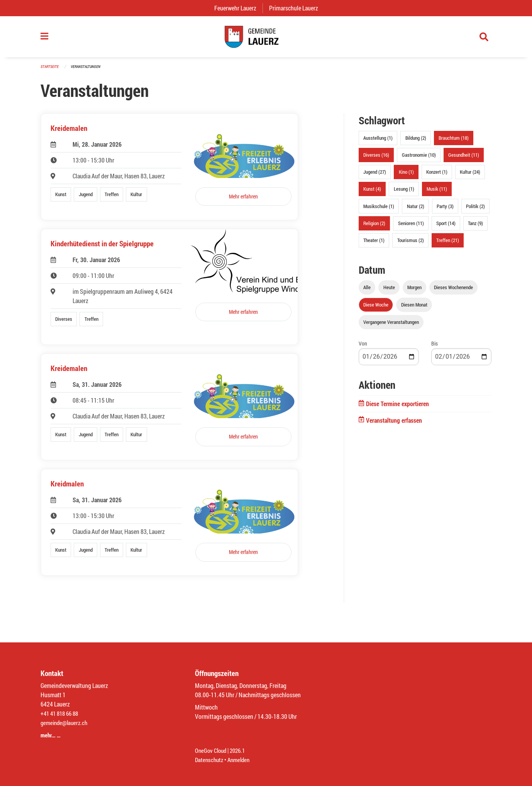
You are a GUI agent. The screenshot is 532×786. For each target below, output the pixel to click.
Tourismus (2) (411, 244)
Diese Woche (376, 308)
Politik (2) (475, 210)
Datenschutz (210, 760)
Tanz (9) (475, 227)
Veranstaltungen (89, 70)
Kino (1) (406, 176)
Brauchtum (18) (454, 142)
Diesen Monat (414, 308)
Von (363, 347)
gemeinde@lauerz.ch (66, 722)
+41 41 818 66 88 (61, 713)
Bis (435, 347)
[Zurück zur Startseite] (266, 39)
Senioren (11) (411, 227)
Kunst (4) (372, 193)
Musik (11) (437, 193)
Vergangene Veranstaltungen (391, 326)
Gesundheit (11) (464, 159)
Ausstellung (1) (378, 142)
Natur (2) (416, 210)
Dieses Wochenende (453, 291)
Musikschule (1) (379, 210)
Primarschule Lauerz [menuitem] (297, 8)
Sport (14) (446, 227)
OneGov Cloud (212, 750)
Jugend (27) (375, 176)
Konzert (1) (437, 176)
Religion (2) (374, 227)
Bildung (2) (416, 142)
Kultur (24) (470, 176)
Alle (367, 291)
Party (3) (445, 210)
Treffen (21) (448, 244)
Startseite (51, 70)
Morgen (414, 291)
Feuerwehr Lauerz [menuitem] (238, 8)
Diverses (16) (376, 159)
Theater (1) (374, 244)
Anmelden (241, 760)
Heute (389, 291)
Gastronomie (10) (419, 159)
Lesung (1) (404, 193)
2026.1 (241, 750)
